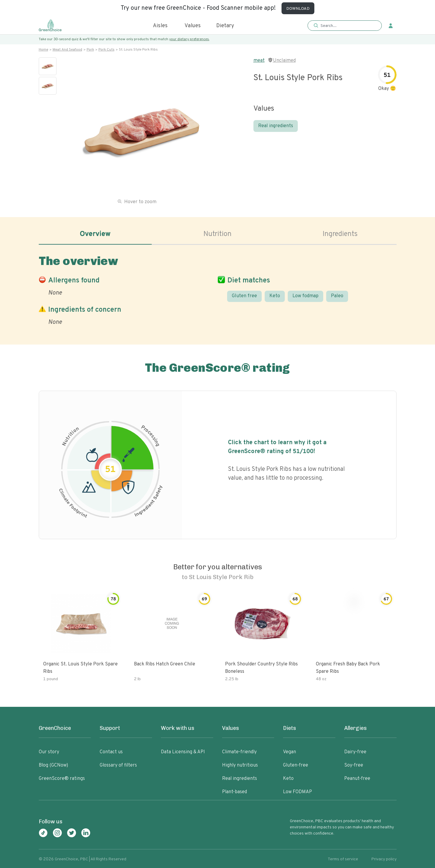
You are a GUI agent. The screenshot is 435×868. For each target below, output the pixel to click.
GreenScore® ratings (62, 779)
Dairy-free (355, 752)
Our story (49, 752)
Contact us (111, 752)
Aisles (160, 26)
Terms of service (343, 859)
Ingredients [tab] (340, 234)
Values (193, 26)
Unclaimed (284, 61)
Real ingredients (276, 126)
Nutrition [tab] (217, 234)
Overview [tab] (95, 234)
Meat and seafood (67, 50)
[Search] (348, 26)
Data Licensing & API (183, 752)
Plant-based (235, 792)
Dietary (225, 26)
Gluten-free (296, 765)
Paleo (337, 296)
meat (259, 61)
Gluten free (244, 296)
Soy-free (354, 765)
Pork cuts (106, 50)
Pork (90, 50)
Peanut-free (357, 779)
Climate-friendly (239, 752)
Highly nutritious (240, 765)
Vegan (290, 752)
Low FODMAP (297, 792)
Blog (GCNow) (53, 765)
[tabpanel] (218, 289)
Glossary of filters (118, 765)
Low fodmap (305, 296)
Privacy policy (384, 859)
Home (43, 50)
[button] (345, 26)
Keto (275, 296)
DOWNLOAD (298, 9)
